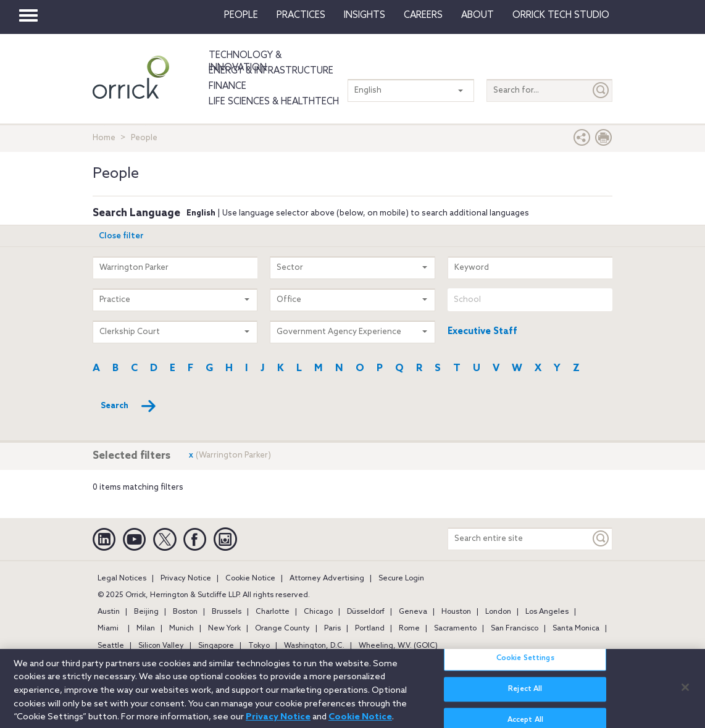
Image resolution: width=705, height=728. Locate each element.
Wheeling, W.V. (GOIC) (398, 646)
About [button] (478, 15)
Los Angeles (547, 612)
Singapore (216, 646)
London (498, 612)
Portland (370, 629)
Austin (109, 612)
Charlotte (273, 612)
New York (224, 629)
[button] (582, 140)
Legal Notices (122, 579)
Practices (301, 15)
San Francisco (515, 629)
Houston (456, 612)
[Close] (685, 693)
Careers (423, 15)
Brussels (227, 612)
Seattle (111, 646)
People (241, 15)
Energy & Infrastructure (271, 71)
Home (104, 138)
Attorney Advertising (327, 579)
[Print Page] (604, 140)
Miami (108, 629)
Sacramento (455, 629)
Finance (227, 86)
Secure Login (401, 579)
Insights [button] (365, 15)
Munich (181, 629)
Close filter (121, 236)
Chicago (318, 612)
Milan (146, 629)
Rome (409, 629)
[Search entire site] (519, 539)
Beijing (146, 612)
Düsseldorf (366, 612)
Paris (332, 629)
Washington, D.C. (314, 646)
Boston (185, 612)
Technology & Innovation (245, 62)
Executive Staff (482, 332)
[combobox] (530, 300)
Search (129, 406)
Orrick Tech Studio (561, 15)
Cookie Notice (250, 579)
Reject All (525, 696)
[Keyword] (601, 539)
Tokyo (259, 646)
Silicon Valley (161, 646)
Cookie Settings (525, 665)
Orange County (282, 629)
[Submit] (601, 90)
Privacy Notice (186, 579)
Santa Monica (576, 629)
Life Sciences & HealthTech (274, 102)
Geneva (413, 612)
